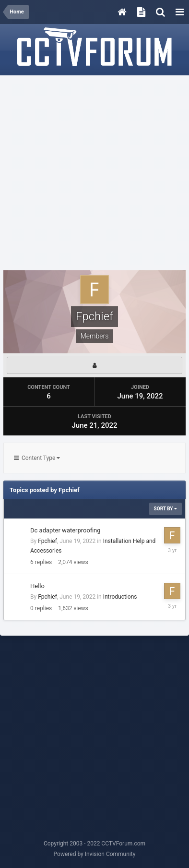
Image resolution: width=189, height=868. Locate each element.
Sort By (165, 509)
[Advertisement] (94, 173)
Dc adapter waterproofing (65, 530)
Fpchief (47, 541)
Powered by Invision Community (95, 854)
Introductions (120, 597)
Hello (37, 586)
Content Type (37, 458)
